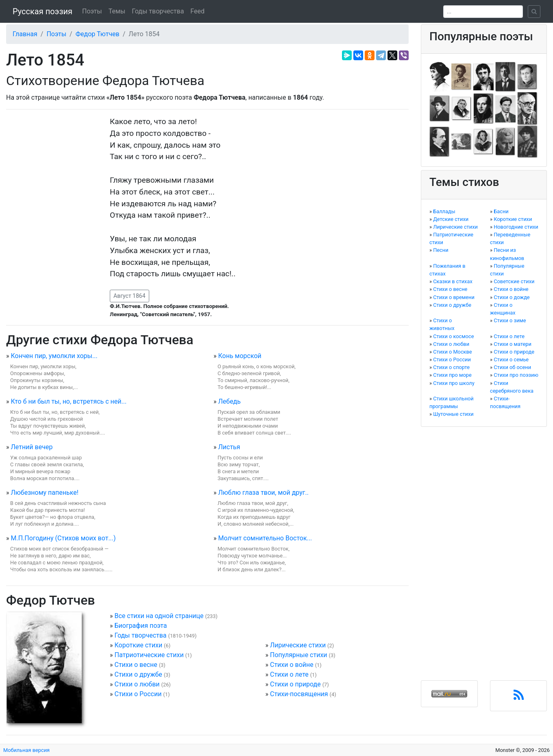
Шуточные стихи (453, 414)
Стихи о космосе (453, 336)
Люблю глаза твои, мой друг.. (263, 493)
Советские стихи (514, 281)
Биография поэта (140, 626)
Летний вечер (32, 447)
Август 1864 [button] (130, 296)
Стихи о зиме (510, 320)
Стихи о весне (136, 665)
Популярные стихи (299, 655)
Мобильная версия (26, 750)
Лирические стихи (298, 645)
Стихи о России (138, 694)
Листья (229, 447)
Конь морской (239, 356)
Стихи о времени (454, 297)
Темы (117, 11)
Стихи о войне (292, 665)
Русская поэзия (42, 11)
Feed (197, 11)
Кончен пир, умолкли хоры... (54, 356)
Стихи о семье (511, 359)
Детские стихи (451, 219)
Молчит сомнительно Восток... (265, 538)
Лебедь (229, 401)
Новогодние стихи (516, 227)
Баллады (444, 211)
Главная (25, 34)
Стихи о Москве (452, 352)
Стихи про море (452, 375)
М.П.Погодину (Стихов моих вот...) (63, 538)
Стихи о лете (289, 674)
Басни (501, 211)
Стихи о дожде (512, 297)
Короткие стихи (138, 645)
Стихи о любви (137, 684)
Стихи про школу (454, 383)
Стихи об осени (512, 367)
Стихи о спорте (451, 367)
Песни (441, 250)
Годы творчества (158, 11)
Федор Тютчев (98, 34)
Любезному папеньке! (44, 493)
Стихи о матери (513, 344)
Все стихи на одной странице (159, 616)
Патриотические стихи (149, 655)
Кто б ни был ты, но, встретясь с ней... (69, 401)
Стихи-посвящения (299, 694)
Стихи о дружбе (138, 674)
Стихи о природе (295, 684)
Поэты (92, 11)
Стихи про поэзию (516, 375)
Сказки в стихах (453, 281)
